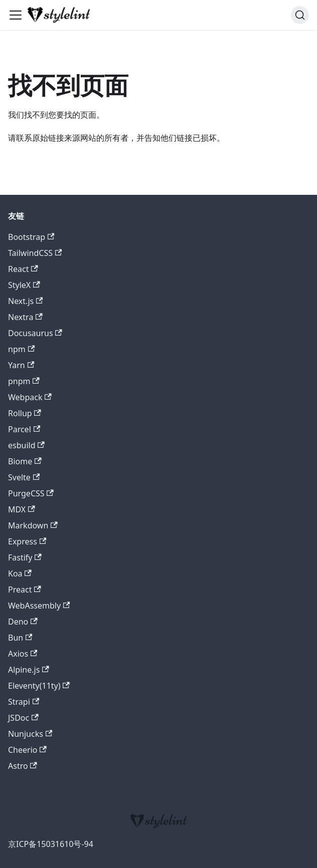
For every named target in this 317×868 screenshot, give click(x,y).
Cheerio (27, 750)
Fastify (25, 557)
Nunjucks (30, 734)
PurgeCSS (31, 493)
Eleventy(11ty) (39, 686)
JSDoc (23, 718)
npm (21, 349)
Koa (20, 573)
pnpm (24, 381)
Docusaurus (35, 333)
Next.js (25, 301)
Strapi (24, 702)
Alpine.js (29, 670)
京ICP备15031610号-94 (51, 844)
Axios (23, 654)
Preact (25, 590)
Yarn (21, 365)
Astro (23, 766)
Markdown (33, 525)
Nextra (25, 317)
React (23, 269)
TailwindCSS (35, 253)
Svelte (24, 477)
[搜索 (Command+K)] (300, 15)
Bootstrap (31, 237)
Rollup (25, 413)
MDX (22, 509)
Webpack (30, 397)
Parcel (24, 429)
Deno (23, 622)
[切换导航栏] (16, 15)
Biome (25, 461)
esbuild (26, 445)
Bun (20, 638)
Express (27, 541)
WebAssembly (39, 606)
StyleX (24, 285)
